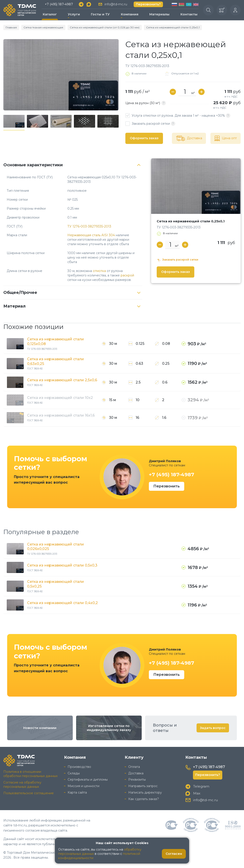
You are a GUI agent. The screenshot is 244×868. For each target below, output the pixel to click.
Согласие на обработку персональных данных (22, 785)
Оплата (134, 767)
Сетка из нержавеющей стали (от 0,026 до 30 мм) (105, 27)
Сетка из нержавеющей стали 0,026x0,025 (56, 547)
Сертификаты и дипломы (88, 780)
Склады (74, 773)
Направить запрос (143, 786)
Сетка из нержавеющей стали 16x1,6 (61, 415)
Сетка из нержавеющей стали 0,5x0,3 (62, 565)
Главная (11, 27)
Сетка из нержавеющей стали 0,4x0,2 (62, 603)
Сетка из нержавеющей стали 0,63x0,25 (56, 361)
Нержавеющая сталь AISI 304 (91, 235)
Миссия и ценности (83, 786)
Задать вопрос (213, 728)
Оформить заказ (144, 138)
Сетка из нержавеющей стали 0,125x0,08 (56, 341)
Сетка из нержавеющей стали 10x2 (60, 398)
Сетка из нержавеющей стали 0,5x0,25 (56, 584)
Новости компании (40, 728)
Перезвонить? (148, 4)
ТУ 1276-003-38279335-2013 (89, 226)
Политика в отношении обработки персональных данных (30, 774)
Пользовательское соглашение (29, 793)
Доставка (136, 773)
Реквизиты (137, 780)
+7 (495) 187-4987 (59, 4)
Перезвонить (167, 486)
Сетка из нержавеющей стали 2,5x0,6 (62, 380)
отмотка (99, 271)
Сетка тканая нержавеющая (43, 27)
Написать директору (145, 792)
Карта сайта (77, 792)
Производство (79, 767)
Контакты (189, 14)
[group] (61, 75)
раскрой (127, 275)
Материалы (159, 14)
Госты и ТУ (100, 14)
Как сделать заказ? (144, 799)
